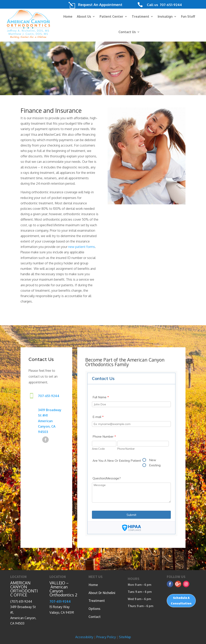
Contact (95, 617)
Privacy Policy (106, 637)
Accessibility (84, 637)
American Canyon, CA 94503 (47, 427)
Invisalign (165, 16)
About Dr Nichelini (102, 593)
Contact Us (127, 32)
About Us (84, 16)
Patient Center (111, 16)
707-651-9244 (170, 5)
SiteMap (125, 637)
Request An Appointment (100, 5)
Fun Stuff (188, 16)
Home (68, 16)
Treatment (141, 16)
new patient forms (82, 247)
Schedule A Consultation (181, 600)
